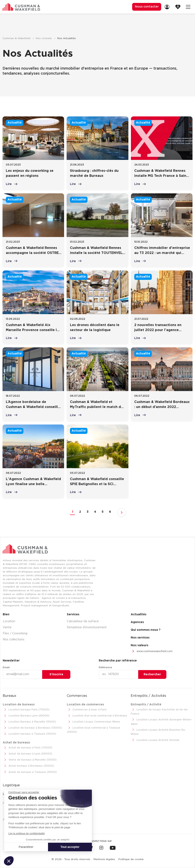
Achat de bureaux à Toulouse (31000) (30, 772)
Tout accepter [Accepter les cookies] (70, 847)
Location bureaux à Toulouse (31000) (29, 734)
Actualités (139, 614)
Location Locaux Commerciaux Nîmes (94, 722)
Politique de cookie (131, 859)
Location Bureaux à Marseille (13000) (29, 722)
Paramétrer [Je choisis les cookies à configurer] (26, 847)
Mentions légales (104, 859)
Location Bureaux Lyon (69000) (26, 716)
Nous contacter (146, 7)
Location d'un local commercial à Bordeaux (97, 716)
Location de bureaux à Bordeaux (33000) (32, 728)
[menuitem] (146, 7)
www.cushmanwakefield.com (152, 651)
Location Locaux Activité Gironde (155, 740)
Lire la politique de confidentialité (27, 834)
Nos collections (14, 639)
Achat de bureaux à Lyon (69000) (27, 754)
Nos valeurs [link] (139, 645)
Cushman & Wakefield (17, 38)
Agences (137, 622)
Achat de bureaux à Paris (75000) (28, 748)
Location (9, 621)
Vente (7, 627)
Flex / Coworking (15, 633)
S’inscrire (56, 674)
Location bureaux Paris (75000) (26, 709)
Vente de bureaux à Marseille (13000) (30, 760)
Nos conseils (44, 38)
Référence (105, 667)
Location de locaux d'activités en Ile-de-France (160, 711)
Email (6, 667)
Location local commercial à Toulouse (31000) (94, 729)
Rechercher (152, 674)
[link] (168, 7)
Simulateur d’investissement (87, 627)
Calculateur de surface (83, 621)
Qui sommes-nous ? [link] (146, 630)
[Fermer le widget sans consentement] (24, 792)
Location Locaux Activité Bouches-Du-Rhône (158, 731)
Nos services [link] (140, 637)
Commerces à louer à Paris (87, 709)
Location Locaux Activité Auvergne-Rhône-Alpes (161, 721)
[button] (9, 861)
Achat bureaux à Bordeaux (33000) (28, 766)
